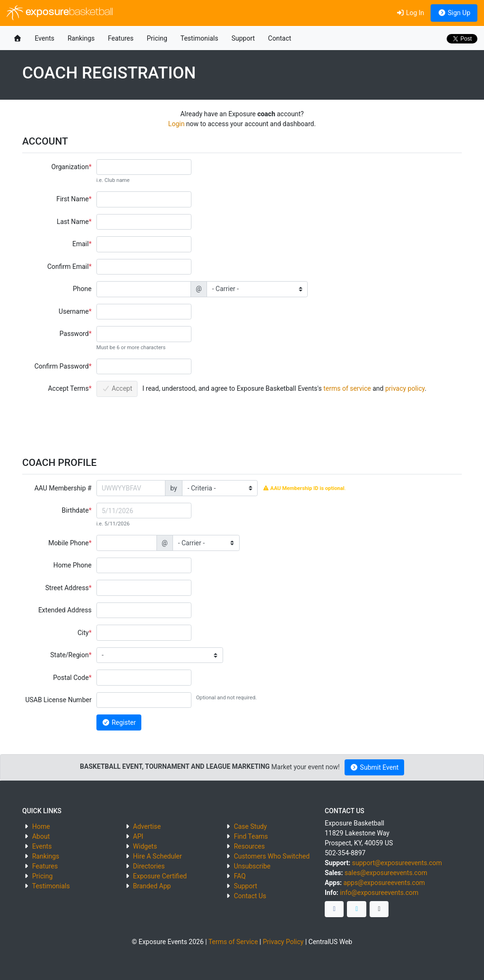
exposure (60, 13)
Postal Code (71, 678)
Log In (410, 13)
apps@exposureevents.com (385, 883)
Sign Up (454, 13)
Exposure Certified (160, 876)
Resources (250, 846)
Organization (70, 167)
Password (74, 334)
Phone (82, 289)
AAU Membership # (63, 488)
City (83, 633)
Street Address (67, 588)
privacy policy (405, 388)
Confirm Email (68, 266)
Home (41, 826)
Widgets (145, 846)
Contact (280, 38)
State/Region (69, 655)
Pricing (157, 38)
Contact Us (250, 896)
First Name (72, 199)
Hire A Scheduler (157, 856)
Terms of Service (233, 942)
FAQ (240, 876)
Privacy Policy (283, 942)
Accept (117, 388)
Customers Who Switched (272, 856)
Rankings (81, 38)
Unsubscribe (252, 866)
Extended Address (65, 610)
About (41, 836)
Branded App (152, 886)
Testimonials (199, 38)
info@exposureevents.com (379, 893)
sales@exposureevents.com (386, 873)
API (138, 836)
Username (74, 311)
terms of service (347, 388)
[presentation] (168, 422)
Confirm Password (62, 366)
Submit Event (375, 767)
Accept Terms (68, 388)
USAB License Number (58, 700)
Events (45, 38)
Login (177, 124)
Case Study (251, 826)
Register (119, 722)
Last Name (73, 222)
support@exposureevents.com (397, 863)
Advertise (147, 826)
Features (121, 38)
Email (81, 244)
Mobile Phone (68, 543)
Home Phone (73, 565)
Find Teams (251, 836)
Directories (149, 866)
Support (243, 38)
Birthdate (75, 510)
